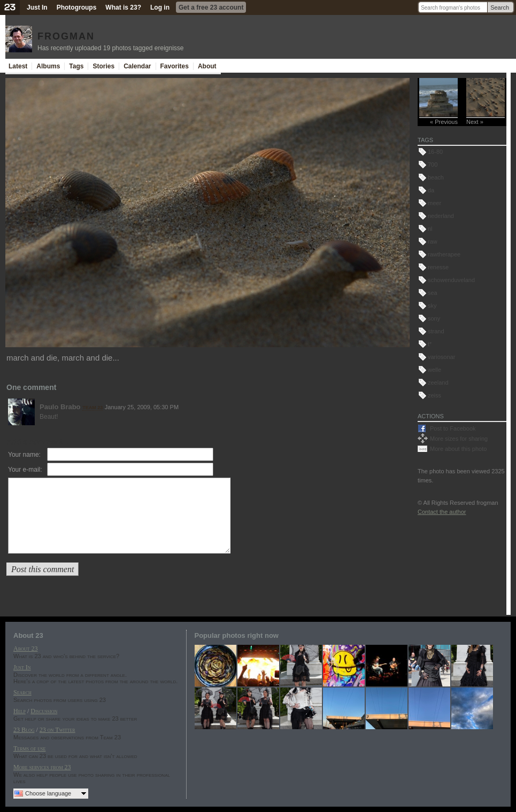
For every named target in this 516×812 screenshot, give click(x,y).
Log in (160, 7)
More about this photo (458, 449)
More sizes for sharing (459, 439)
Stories (103, 66)
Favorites (175, 66)
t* (430, 344)
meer (434, 203)
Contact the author (442, 512)
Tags (76, 66)
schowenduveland (451, 280)
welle (434, 370)
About (207, 66)
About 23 (25, 649)
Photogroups (77, 7)
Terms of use (29, 748)
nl (430, 229)
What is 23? (123, 7)
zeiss (434, 395)
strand (436, 331)
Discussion (44, 711)
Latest (18, 66)
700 (433, 165)
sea (433, 293)
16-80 (435, 152)
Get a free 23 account (211, 7)
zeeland (438, 382)
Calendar (137, 66)
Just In (37, 7)
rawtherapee (444, 254)
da (431, 190)
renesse (438, 267)
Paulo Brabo (60, 407)
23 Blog (24, 730)
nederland (441, 216)
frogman (66, 35)
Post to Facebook (453, 428)
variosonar (441, 357)
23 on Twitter (57, 730)
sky (432, 306)
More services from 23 (42, 767)
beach (436, 177)
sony (434, 318)
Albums (48, 66)
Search (500, 7)
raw (433, 241)
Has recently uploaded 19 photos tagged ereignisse (111, 48)
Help (20, 711)
